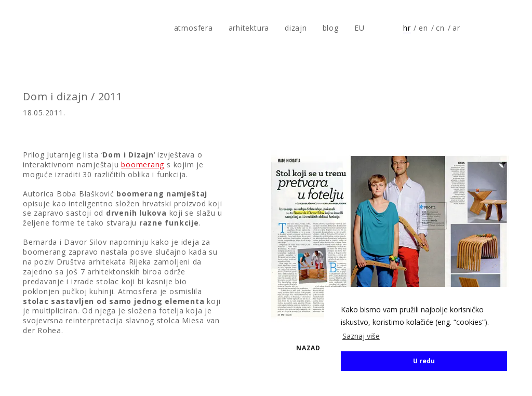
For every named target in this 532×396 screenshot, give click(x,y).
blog (331, 28)
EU (360, 28)
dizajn (296, 28)
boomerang (143, 164)
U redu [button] (424, 361)
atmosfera (43, 28)
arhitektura (249, 28)
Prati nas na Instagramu (504, 28)
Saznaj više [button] (361, 336)
